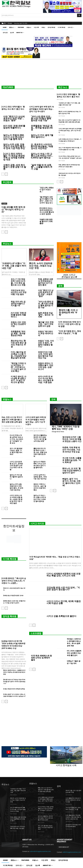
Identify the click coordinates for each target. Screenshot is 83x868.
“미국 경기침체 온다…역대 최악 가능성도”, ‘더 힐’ (70, 332)
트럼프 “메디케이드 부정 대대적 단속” (46, 333)
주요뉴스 (7, 244)
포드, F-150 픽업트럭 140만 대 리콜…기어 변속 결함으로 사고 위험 (18, 282)
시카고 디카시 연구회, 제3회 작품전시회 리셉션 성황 (64, 602)
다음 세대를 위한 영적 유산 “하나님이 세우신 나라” (13, 209)
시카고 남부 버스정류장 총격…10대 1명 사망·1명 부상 (40, 477)
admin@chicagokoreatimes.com (40, 851)
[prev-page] (3, 174)
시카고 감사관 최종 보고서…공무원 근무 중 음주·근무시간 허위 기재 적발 (16, 466)
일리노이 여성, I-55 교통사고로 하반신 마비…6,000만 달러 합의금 (42, 156)
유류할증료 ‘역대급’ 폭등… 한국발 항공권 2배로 (42, 128)
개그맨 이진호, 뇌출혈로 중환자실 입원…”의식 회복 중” (72, 460)
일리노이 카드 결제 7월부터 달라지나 (42, 136)
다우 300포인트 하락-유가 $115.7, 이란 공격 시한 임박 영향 (69, 324)
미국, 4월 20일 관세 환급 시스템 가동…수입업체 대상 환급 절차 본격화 (19, 355)
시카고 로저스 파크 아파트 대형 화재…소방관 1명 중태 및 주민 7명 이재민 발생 (16, 499)
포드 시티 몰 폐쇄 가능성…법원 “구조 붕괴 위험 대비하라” (16, 451)
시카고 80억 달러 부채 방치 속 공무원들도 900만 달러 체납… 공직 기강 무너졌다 (41, 109)
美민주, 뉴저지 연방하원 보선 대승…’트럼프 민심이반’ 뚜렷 (41, 266)
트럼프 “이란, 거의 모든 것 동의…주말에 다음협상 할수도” (46, 344)
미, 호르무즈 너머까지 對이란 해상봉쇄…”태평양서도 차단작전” (42, 146)
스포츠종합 (36, 633)
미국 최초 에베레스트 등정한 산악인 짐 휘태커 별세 (41, 658)
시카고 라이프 (37, 524)
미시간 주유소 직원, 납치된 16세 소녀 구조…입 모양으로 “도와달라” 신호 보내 (16, 439)
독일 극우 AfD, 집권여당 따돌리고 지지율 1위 (18, 304)
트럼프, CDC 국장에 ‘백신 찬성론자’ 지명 (19, 324)
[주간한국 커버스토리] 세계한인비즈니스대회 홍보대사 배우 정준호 (47, 211)
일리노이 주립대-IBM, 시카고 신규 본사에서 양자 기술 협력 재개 (14, 137)
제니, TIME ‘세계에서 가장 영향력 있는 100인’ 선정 (66, 428)
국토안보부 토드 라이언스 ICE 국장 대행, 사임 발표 (19, 292)
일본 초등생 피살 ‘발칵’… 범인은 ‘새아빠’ (46, 315)
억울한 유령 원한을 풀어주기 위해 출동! (46, 221)
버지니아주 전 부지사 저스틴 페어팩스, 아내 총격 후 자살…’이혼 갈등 (46, 379)
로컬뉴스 (7, 399)
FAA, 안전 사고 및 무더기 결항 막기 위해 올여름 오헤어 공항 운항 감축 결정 (12, 420)
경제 (60, 286)
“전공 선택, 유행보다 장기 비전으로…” (47, 190)
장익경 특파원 (10, 616)
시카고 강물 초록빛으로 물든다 (61, 616)
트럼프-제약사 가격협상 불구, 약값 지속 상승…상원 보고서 (46, 366)
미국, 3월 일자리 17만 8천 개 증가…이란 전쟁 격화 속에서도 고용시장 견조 (73, 817)
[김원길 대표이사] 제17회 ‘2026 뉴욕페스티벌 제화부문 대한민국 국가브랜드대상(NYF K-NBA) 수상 (13, 645)
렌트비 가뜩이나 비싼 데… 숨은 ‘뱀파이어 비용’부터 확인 (40, 487)
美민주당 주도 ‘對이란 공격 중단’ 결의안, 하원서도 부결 (19, 344)
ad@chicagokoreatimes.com (72, 852)
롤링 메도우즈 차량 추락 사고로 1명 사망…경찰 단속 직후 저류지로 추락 (40, 452)
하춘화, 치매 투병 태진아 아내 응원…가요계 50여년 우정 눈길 (71, 450)
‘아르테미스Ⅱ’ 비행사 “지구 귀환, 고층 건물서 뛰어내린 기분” (14, 266)
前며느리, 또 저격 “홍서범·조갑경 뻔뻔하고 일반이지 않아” (72, 471)
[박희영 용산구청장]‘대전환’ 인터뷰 (13, 596)
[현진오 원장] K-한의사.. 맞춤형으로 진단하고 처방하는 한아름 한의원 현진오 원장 (14, 672)
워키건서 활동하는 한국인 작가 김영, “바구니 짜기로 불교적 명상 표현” (40, 438)
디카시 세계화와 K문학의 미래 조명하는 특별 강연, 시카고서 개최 (63, 575)
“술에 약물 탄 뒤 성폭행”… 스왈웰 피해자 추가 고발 (42, 167)
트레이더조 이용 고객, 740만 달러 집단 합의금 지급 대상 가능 (45, 355)
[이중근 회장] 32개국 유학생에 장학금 (14, 689)
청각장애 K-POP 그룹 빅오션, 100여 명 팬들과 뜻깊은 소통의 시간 (72, 439)
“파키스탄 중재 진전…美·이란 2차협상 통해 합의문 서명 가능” (41, 118)
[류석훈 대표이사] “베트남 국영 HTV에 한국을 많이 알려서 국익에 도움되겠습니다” (14, 682)
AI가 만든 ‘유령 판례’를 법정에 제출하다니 (14, 127)
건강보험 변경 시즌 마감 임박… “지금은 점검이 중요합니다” (63, 589)
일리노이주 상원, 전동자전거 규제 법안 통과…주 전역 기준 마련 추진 (15, 146)
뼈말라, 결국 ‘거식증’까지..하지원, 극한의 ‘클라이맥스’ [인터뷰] (71, 482)
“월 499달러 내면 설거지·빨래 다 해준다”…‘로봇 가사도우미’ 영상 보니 (46, 200)
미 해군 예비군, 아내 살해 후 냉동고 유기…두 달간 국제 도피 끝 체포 (19, 379)
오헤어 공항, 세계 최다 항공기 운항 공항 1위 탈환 (15, 167)
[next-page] (6, 174)
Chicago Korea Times (58, 432)
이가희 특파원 (10, 559)
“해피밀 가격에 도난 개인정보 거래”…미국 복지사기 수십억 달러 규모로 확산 (18, 367)
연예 (53, 399)
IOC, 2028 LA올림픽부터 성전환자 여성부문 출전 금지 (74, 653)
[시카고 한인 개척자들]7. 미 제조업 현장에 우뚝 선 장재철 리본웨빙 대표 (14, 157)
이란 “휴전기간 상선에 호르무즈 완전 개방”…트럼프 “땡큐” (14, 118)
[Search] (79, 15)
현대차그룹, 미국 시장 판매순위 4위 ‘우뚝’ (68, 312)
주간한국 (7, 182)
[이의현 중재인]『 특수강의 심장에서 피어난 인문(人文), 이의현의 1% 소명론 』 (14, 581)
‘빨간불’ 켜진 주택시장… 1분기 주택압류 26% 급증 (46, 324)
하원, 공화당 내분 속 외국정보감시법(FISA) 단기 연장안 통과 (46, 282)
